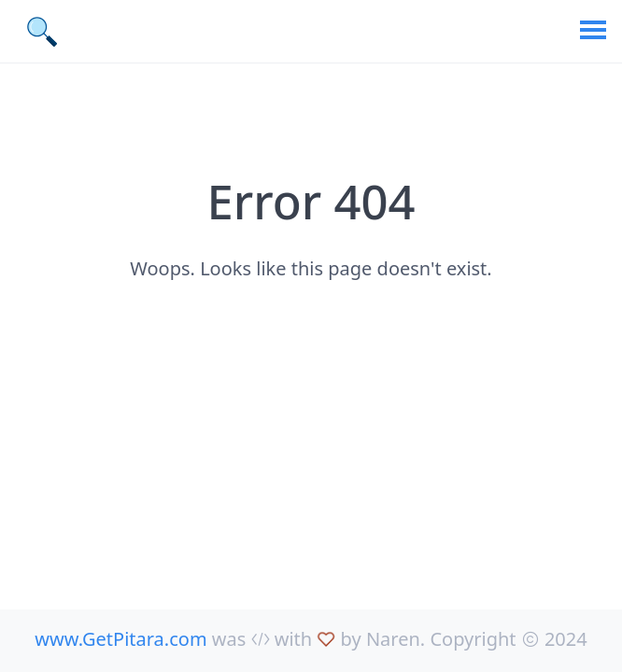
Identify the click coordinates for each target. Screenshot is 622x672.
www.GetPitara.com (120, 639)
